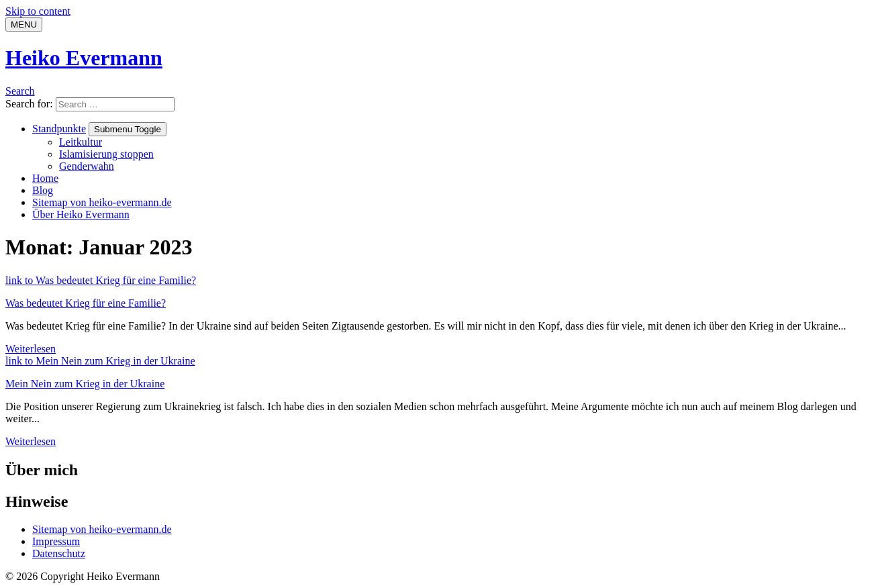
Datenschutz (59, 553)
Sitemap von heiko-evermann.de (102, 202)
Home (45, 178)
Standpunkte (59, 129)
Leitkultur (81, 142)
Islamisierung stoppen (106, 154)
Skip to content (38, 11)
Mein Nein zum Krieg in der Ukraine (85, 384)
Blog (43, 190)
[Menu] (24, 24)
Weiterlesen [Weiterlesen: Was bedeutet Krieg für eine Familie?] (31, 349)
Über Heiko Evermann (81, 214)
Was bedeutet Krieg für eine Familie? (86, 303)
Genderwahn (87, 166)
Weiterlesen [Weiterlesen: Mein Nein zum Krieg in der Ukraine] (31, 441)
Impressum (56, 541)
